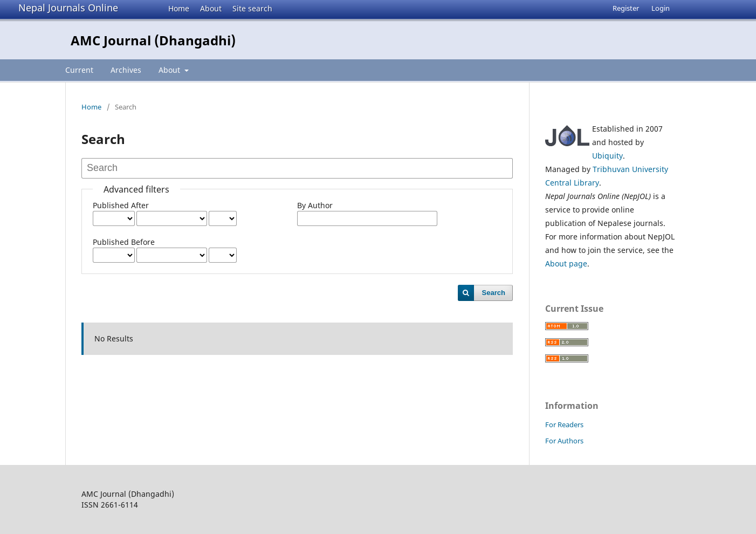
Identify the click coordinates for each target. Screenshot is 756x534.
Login (661, 8)
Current (79, 70)
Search (494, 293)
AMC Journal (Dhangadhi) (153, 40)
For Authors (564, 441)
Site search (252, 8)
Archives (126, 70)
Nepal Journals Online (68, 8)
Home (179, 8)
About (211, 8)
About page (566, 263)
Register (626, 8)
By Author (315, 205)
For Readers (564, 425)
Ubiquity (607, 156)
